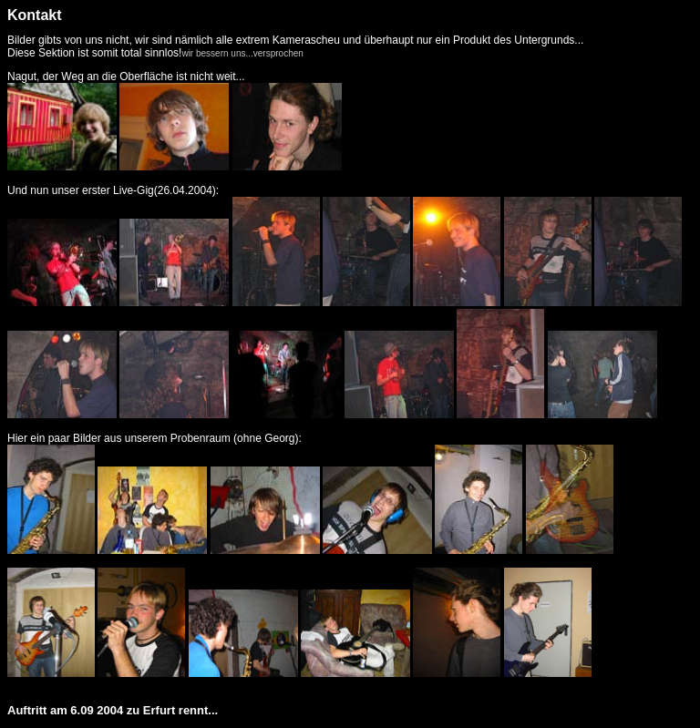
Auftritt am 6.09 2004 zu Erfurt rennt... (113, 710)
